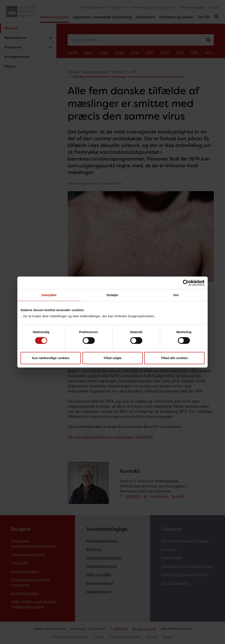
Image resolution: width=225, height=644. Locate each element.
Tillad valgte (112, 358)
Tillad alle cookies (174, 358)
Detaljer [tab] (112, 295)
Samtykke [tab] (49, 295)
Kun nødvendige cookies (51, 358)
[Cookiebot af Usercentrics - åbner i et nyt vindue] (186, 283)
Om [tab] (176, 295)
